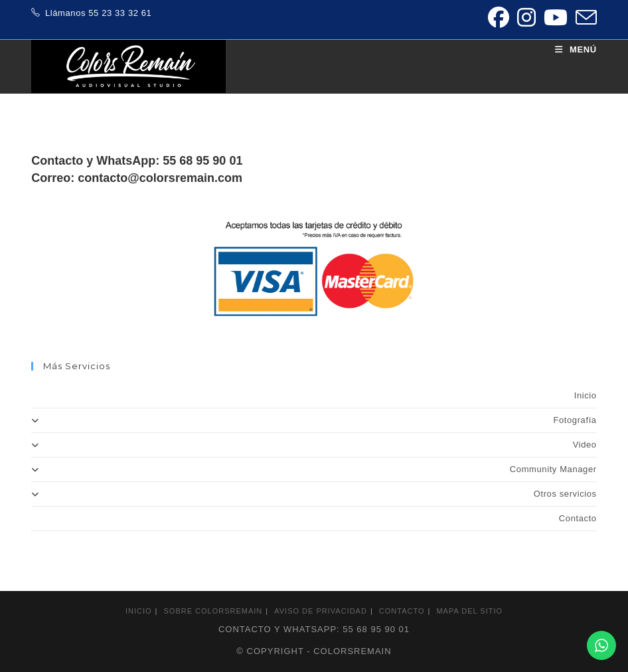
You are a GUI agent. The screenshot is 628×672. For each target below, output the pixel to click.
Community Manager (314, 469)
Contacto (578, 518)
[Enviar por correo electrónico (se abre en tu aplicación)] (584, 17)
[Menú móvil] (576, 49)
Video (314, 445)
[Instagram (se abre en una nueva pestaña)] (526, 17)
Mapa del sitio (469, 611)
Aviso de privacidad (321, 611)
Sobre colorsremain (213, 611)
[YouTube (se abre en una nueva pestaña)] (556, 17)
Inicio (586, 395)
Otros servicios (314, 494)
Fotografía (314, 420)
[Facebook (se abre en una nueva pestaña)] (499, 17)
